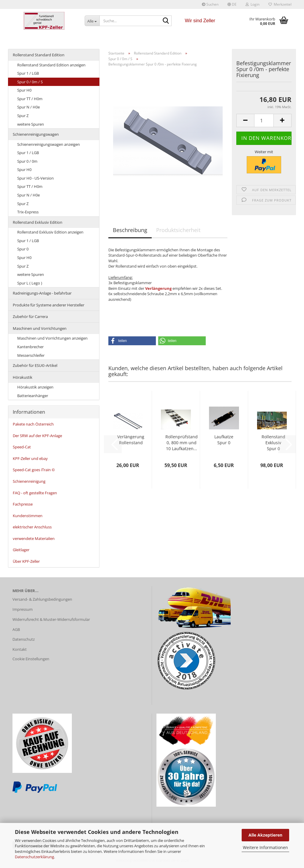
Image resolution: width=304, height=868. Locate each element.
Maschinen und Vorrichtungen (40, 328)
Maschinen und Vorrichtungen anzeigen (52, 338)
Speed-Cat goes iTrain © (34, 470)
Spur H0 (24, 90)
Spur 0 (23, 249)
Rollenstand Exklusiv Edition (38, 222)
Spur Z (23, 116)
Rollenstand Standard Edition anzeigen (51, 65)
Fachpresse (23, 504)
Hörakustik (23, 377)
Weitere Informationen (265, 847)
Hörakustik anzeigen (35, 387)
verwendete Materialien (34, 538)
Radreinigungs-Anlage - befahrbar (42, 293)
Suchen (210, 4)
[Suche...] (92, 21)
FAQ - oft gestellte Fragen (35, 493)
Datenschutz (24, 639)
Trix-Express (28, 212)
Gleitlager (21, 550)
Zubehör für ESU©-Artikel (35, 365)
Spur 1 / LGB (28, 73)
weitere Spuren (31, 124)
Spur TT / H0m (30, 99)
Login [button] (252, 4)
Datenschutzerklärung (34, 857)
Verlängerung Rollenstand (131, 440)
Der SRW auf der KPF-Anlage (37, 436)
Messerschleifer (31, 355)
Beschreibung (130, 230)
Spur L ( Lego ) (30, 283)
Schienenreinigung (29, 481)
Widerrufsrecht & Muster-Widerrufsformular (51, 619)
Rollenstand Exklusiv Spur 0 (273, 443)
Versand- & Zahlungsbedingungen (42, 599)
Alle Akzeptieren (265, 835)
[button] (232, 4)
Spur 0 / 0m (27, 161)
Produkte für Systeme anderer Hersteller (49, 305)
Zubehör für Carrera (30, 316)
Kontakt (20, 649)
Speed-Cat (22, 447)
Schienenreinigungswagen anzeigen (49, 144)
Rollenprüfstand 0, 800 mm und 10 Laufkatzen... (182, 443)
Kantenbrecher (30, 347)
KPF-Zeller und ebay (30, 458)
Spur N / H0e (28, 107)
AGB (16, 629)
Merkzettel (280, 4)
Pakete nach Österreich (33, 424)
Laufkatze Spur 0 (224, 440)
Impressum (23, 609)
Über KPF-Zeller (26, 561)
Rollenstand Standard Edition (39, 55)
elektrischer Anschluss (32, 527)
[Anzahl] (264, 120)
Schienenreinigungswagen (36, 134)
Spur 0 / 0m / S (30, 82)
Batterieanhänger (33, 396)
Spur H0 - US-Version (35, 178)
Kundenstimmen (28, 516)
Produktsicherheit (178, 230)
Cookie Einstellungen (31, 659)
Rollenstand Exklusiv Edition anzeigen (50, 232)
